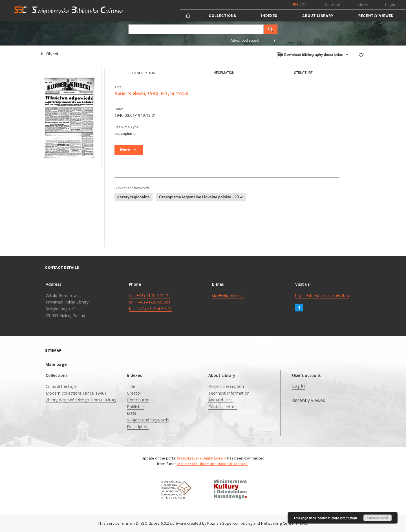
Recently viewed (376, 16)
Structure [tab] (303, 73)
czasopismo (125, 133)
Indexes (269, 16)
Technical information (229, 393)
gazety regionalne (134, 197)
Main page (56, 364)
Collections (223, 16)
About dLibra (220, 400)
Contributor (138, 400)
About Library (318, 16)
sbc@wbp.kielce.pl (228, 295)
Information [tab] (224, 73)
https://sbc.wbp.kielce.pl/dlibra (322, 295)
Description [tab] (144, 73)
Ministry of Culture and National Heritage (213, 464)
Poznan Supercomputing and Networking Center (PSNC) (258, 523)
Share (363, 5)
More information (344, 518)
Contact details (223, 407)
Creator (134, 393)
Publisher (135, 407)
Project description (226, 386)
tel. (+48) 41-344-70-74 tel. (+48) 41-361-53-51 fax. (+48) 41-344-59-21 (150, 302)
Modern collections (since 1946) (76, 393)
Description (138, 427)
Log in (299, 386)
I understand (378, 518)
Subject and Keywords (148, 420)
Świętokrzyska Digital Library (202, 458)
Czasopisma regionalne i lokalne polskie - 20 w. (201, 197)
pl (305, 5)
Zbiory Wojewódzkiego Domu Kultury (81, 400)
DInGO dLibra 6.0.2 (153, 523)
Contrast (333, 5)
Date (132, 413)
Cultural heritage (61, 386)
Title (131, 386)
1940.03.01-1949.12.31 (135, 115)
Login (390, 5)
